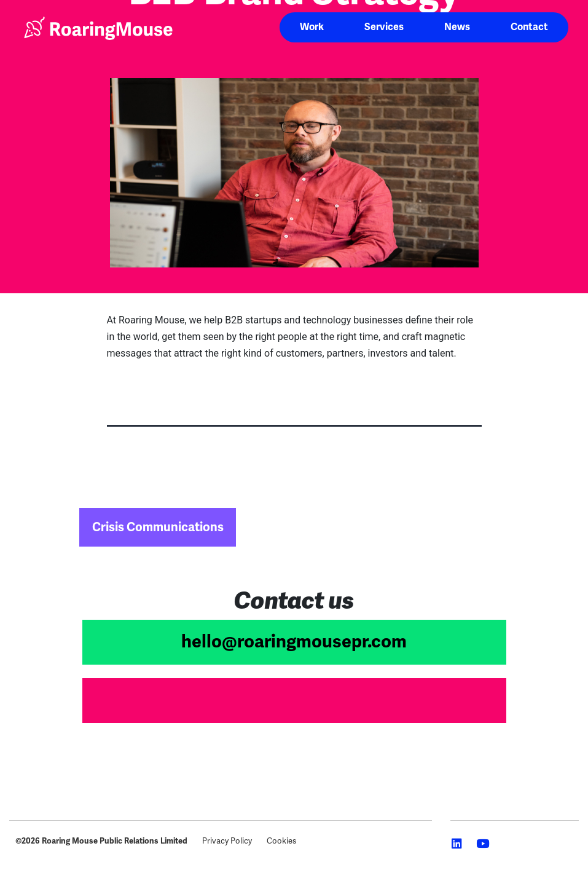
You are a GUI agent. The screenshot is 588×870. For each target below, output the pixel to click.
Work (312, 27)
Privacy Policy (227, 841)
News (457, 27)
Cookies (281, 841)
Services (384, 27)
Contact (529, 27)
